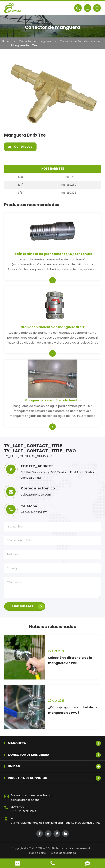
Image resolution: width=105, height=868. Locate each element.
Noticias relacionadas (52, 627)
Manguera (54, 743)
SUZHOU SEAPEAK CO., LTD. (41, 848)
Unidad (54, 767)
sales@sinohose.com (25, 800)
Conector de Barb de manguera (81, 41)
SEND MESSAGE (28, 606)
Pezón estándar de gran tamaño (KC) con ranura (52, 254)
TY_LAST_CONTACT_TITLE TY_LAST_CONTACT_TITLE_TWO (40, 448)
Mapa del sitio (37, 853)
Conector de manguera (35, 41)
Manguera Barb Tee (24, 45)
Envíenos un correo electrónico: (32, 795)
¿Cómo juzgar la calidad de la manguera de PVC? (72, 710)
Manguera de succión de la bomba (53, 400)
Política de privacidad (63, 853)
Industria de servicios (54, 778)
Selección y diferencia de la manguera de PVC (70, 660)
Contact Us (20, 147)
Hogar (6, 41)
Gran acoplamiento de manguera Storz (53, 327)
